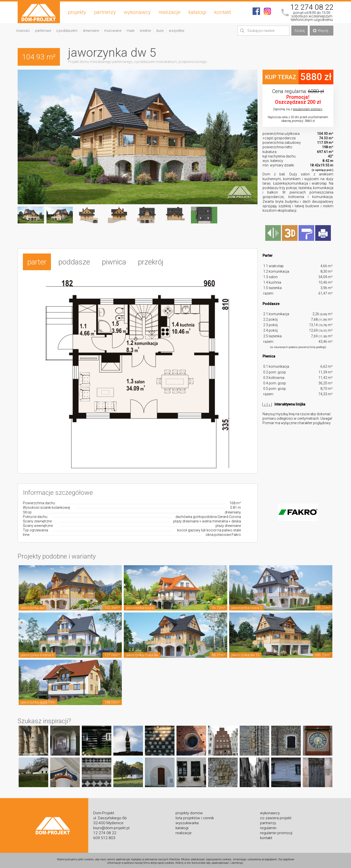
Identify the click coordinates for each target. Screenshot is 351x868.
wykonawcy (137, 12)
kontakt (223, 12)
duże (160, 31)
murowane (113, 31)
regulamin (268, 826)
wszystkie (176, 31)
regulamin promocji (276, 831)
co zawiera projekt (276, 816)
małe (131, 31)
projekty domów (189, 811)
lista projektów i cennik (195, 816)
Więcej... (322, 31)
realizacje (170, 12)
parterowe (43, 31)
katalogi (197, 12)
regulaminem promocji (307, 109)
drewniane (91, 31)
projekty (77, 12)
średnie (145, 31)
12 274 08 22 (312, 7)
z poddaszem (67, 31)
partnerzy (105, 12)
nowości (23, 31)
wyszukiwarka (187, 821)
